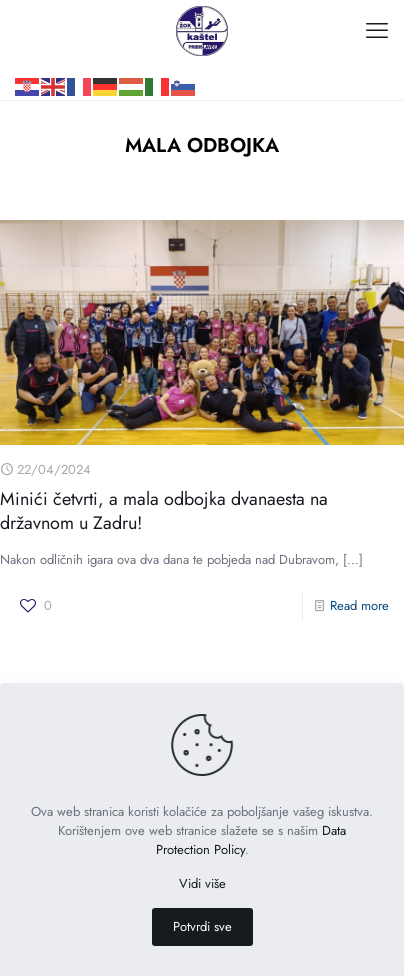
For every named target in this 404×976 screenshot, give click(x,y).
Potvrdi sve (202, 926)
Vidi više (202, 883)
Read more (359, 605)
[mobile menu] (377, 30)
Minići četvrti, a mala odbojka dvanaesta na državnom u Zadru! (164, 511)
